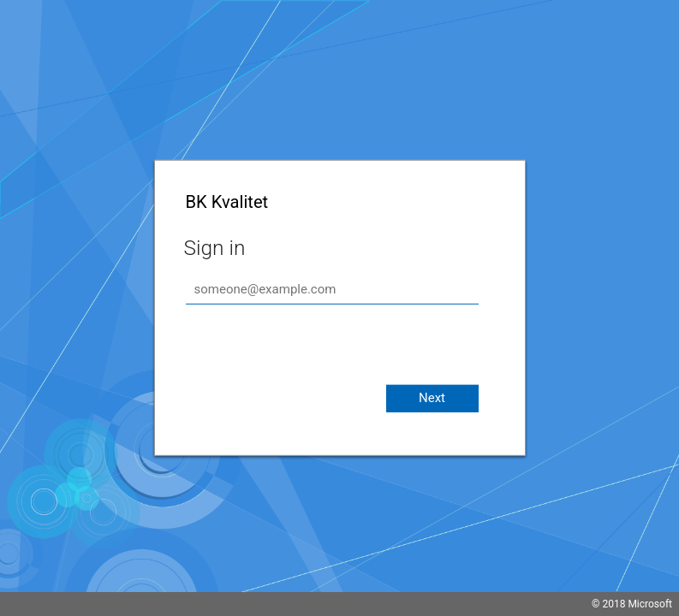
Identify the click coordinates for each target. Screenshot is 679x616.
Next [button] (432, 398)
